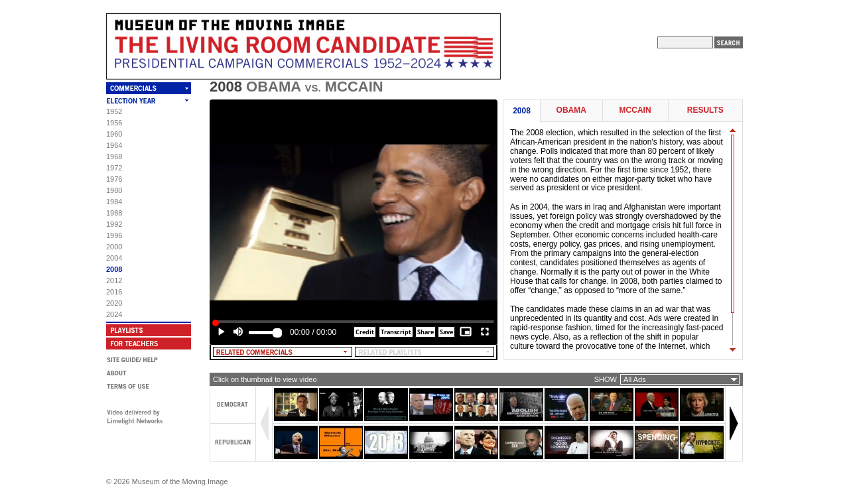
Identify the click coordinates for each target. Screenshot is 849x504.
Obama (571, 110)
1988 (114, 213)
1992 (114, 224)
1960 (114, 134)
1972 (114, 168)
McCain (635, 110)
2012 (114, 281)
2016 (114, 292)
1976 (114, 179)
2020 (114, 303)
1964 (114, 145)
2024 (114, 314)
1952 (114, 111)
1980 (114, 190)
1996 (114, 235)
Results (705, 110)
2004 (114, 258)
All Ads (635, 379)
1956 (114, 123)
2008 (114, 269)
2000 (114, 247)
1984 (114, 202)
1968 (114, 157)
